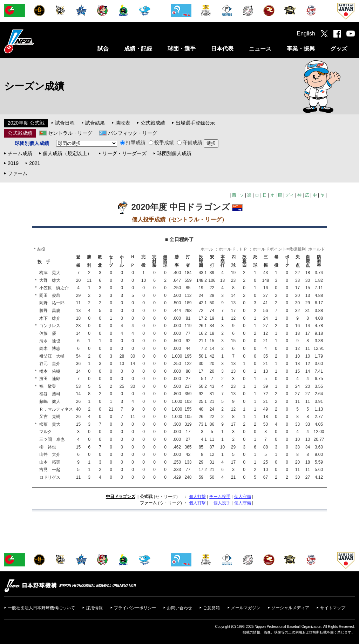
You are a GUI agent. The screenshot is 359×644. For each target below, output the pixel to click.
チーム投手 (220, 497)
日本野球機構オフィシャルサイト (37, 41)
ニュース (260, 49)
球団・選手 (182, 49)
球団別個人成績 (174, 153)
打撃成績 (133, 142)
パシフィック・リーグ (133, 133)
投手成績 (161, 142)
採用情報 (94, 608)
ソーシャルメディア (290, 608)
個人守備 (243, 497)
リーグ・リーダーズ (124, 153)
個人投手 (222, 503)
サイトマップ (333, 608)
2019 (13, 163)
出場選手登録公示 (195, 123)
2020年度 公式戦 (26, 123)
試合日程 (65, 123)
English (306, 34)
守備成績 (190, 142)
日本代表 (222, 49)
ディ (290, 195)
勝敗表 (123, 123)
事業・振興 (301, 49)
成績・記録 (138, 49)
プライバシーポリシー (135, 608)
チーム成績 (20, 153)
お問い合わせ (179, 608)
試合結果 (95, 123)
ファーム (18, 173)
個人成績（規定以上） (67, 153)
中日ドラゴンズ (121, 497)
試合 (103, 49)
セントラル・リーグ (70, 133)
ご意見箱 (211, 608)
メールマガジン (246, 608)
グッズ (339, 49)
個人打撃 (197, 497)
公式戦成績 (153, 123)
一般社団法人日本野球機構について (41, 608)
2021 (35, 163)
